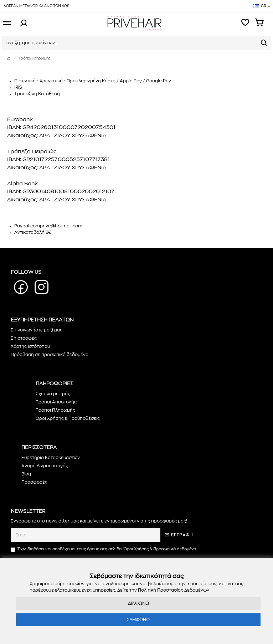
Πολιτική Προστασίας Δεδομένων (174, 590)
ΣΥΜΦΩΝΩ (138, 620)
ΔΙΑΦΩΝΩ (138, 603)
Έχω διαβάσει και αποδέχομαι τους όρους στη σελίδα (104, 549)
